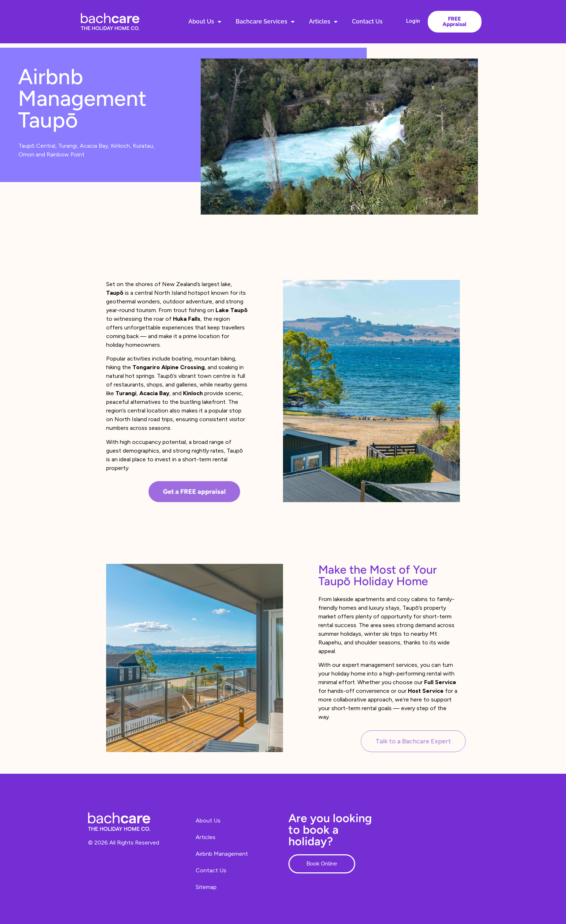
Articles (323, 22)
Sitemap (206, 887)
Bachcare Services (265, 22)
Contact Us (367, 21)
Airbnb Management (222, 854)
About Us (205, 22)
